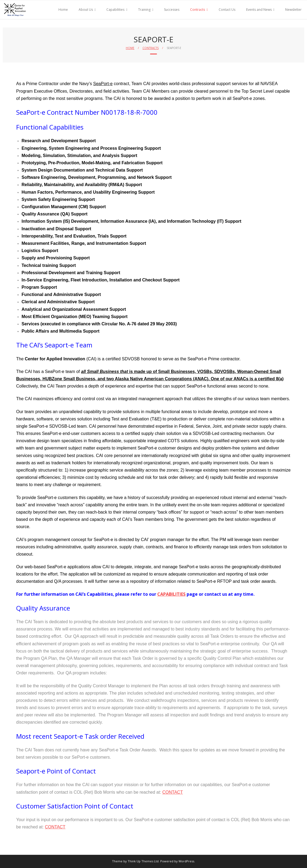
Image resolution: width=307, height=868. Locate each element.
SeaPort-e (103, 84)
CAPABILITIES (171, 594)
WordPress (186, 861)
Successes (172, 10)
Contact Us (227, 10)
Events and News (259, 10)
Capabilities (115, 10)
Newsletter (293, 10)
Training (144, 10)
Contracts (198, 10)
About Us (86, 10)
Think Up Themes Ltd (143, 861)
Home (63, 10)
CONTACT (173, 792)
